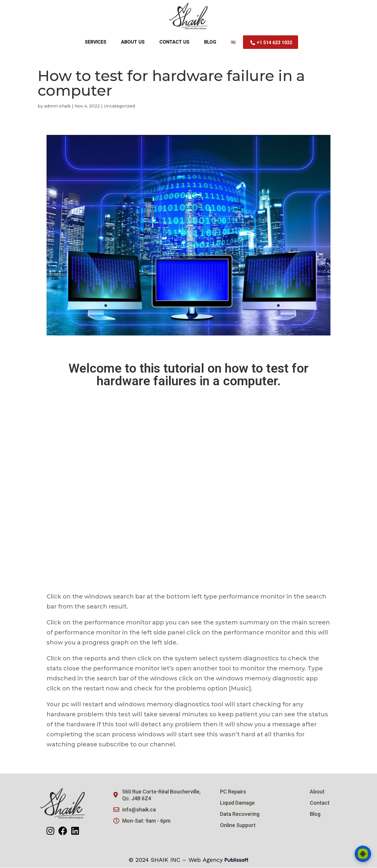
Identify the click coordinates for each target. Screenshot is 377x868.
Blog (210, 42)
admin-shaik (57, 106)
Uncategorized (119, 106)
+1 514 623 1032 (271, 43)
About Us (133, 42)
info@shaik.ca (139, 810)
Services (96, 42)
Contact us (174, 42)
